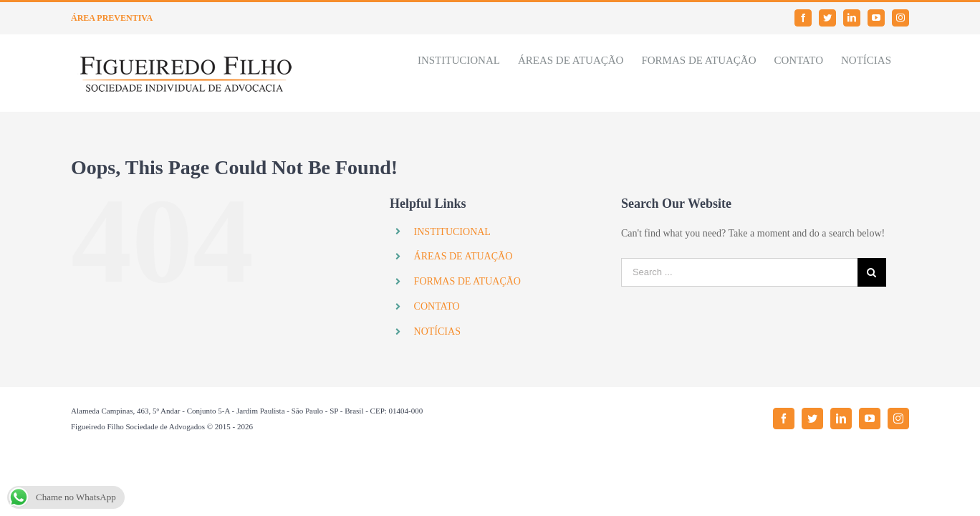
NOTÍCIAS (437, 331)
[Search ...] (739, 272)
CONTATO (437, 306)
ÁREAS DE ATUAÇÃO (463, 256)
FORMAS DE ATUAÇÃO (467, 281)
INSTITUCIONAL (452, 232)
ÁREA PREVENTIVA (112, 18)
